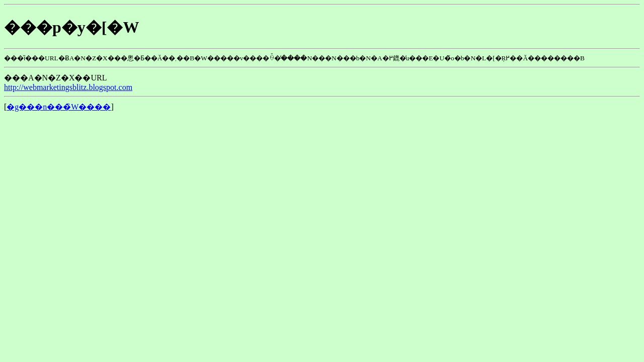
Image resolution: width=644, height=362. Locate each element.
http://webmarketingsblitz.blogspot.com (68, 87)
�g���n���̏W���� (59, 107)
